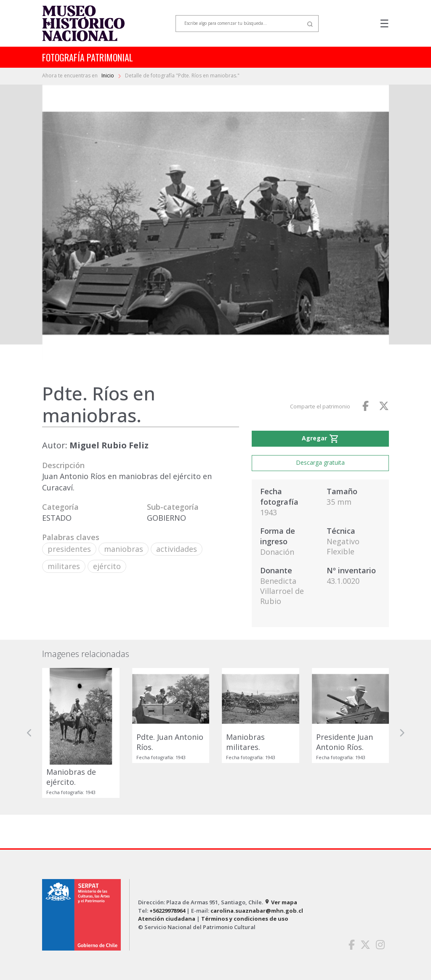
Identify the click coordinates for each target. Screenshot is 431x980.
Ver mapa (281, 902)
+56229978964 (167, 911)
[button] (29, 733)
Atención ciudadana (167, 919)
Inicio (108, 75)
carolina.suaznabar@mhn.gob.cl (257, 911)
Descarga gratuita (320, 462)
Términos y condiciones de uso (245, 919)
